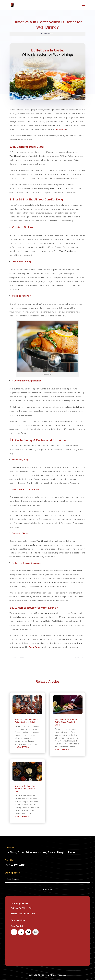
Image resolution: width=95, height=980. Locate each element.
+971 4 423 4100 (15, 865)
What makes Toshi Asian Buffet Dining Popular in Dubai (66, 722)
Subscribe (48, 889)
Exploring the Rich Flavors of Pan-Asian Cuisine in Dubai (27, 788)
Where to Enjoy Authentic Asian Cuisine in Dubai (26, 721)
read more (22, 747)
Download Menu (18, 920)
